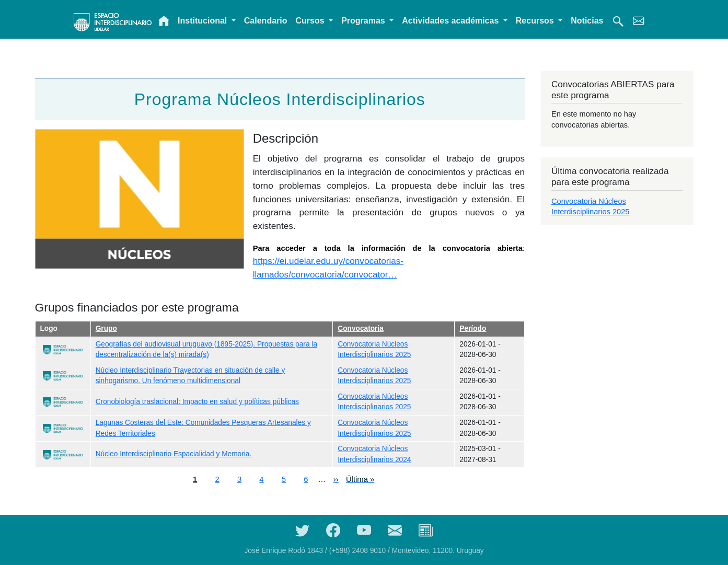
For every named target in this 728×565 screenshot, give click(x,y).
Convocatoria (361, 328)
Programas (364, 21)
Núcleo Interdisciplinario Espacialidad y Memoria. (174, 454)
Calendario (266, 21)
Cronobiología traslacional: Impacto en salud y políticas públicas (197, 402)
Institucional (204, 21)
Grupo (106, 328)
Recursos (536, 21)
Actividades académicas (451, 21)
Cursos (311, 21)
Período (473, 328)
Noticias (587, 21)
